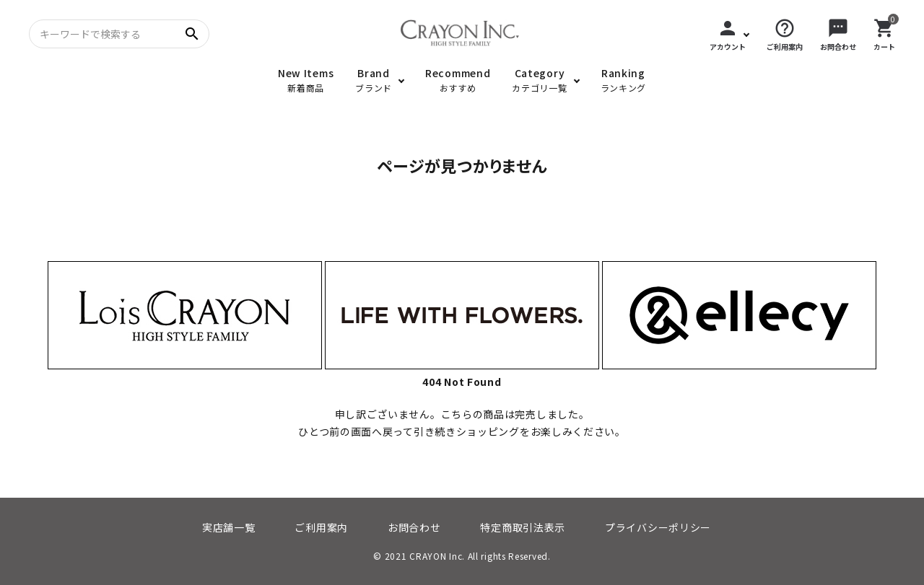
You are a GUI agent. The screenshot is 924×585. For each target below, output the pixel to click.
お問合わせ (414, 527)
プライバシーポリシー (658, 527)
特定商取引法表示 (523, 527)
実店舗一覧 (229, 527)
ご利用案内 (321, 527)
